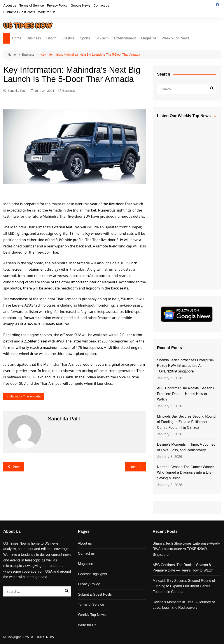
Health (51, 38)
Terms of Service (32, 5)
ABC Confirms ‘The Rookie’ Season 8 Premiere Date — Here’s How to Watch (186, 394)
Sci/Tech (102, 38)
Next (136, 467)
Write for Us (47, 12)
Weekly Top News (176, 38)
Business (34, 38)
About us (10, 5)
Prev (14, 467)
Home (17, 38)
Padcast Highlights (92, 574)
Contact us (101, 5)
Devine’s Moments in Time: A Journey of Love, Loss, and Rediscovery (186, 447)
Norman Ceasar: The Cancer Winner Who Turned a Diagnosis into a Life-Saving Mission (185, 473)
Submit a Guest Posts (19, 12)
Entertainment (125, 38)
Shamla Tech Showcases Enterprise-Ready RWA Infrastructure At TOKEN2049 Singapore (186, 366)
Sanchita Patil (15, 91)
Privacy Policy (57, 5)
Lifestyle (68, 38)
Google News (80, 5)
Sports (85, 38)
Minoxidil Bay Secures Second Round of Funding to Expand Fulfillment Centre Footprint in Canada (186, 422)
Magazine (149, 38)
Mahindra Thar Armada (25, 396)
